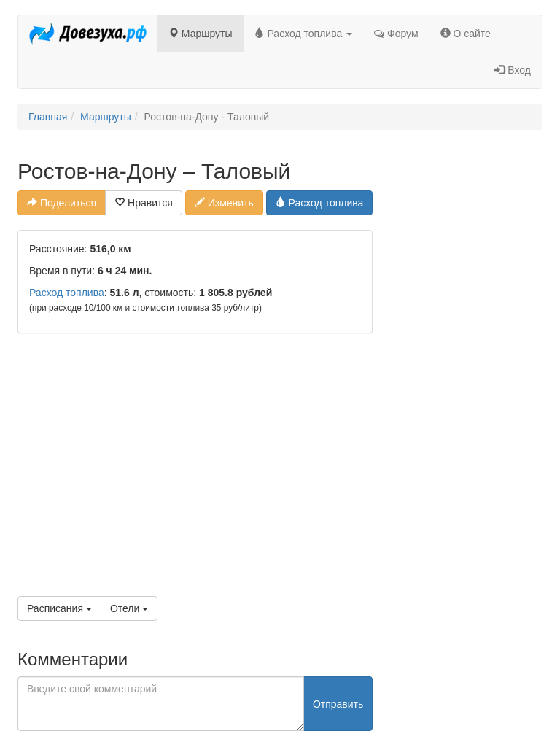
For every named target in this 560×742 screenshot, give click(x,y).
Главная (48, 117)
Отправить (338, 704)
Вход (513, 70)
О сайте (466, 34)
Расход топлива (304, 34)
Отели (129, 608)
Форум (396, 34)
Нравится (144, 203)
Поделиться (62, 203)
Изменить (224, 203)
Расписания (59, 608)
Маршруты (201, 34)
